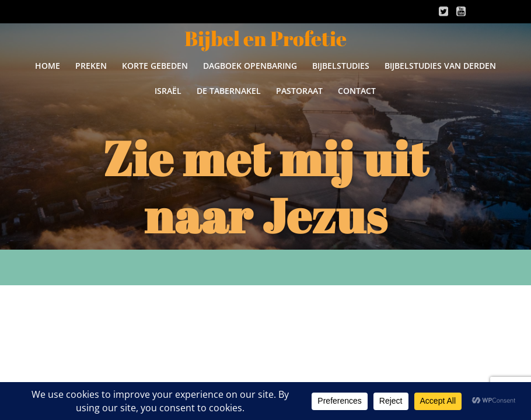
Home (48, 66)
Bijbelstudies (341, 66)
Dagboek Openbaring (250, 66)
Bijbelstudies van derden (440, 66)
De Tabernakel (229, 91)
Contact (357, 91)
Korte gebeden (155, 66)
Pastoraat (299, 91)
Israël (168, 91)
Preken (91, 66)
